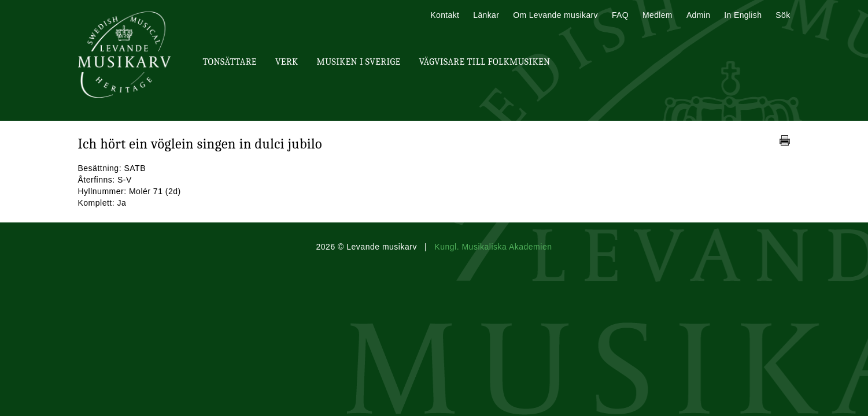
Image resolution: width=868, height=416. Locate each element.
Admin (698, 15)
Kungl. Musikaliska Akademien (493, 247)
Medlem (658, 15)
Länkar (486, 15)
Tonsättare (230, 62)
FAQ (620, 15)
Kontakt (445, 15)
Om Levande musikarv (555, 15)
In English (743, 15)
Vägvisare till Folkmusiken (484, 62)
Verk (287, 62)
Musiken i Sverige (359, 62)
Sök (783, 15)
